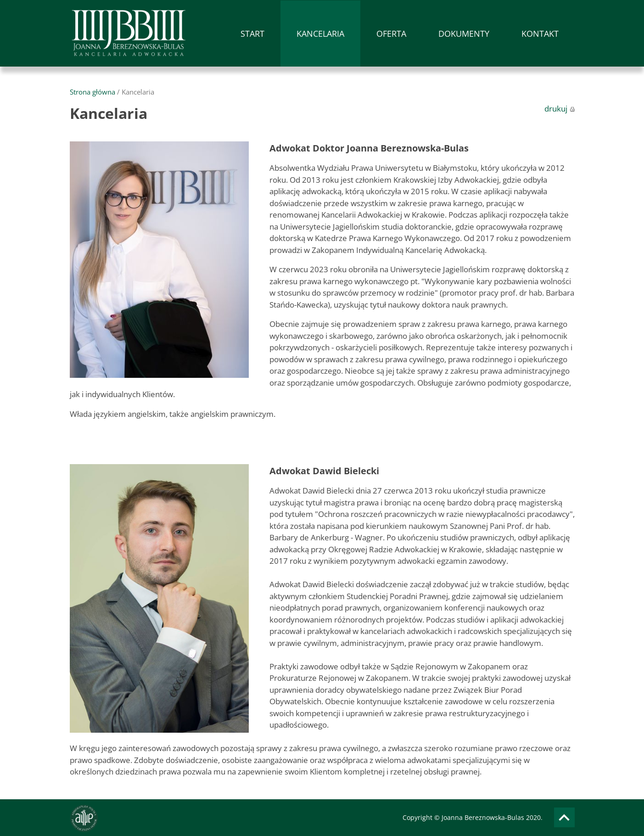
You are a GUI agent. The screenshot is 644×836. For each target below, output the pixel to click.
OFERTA (391, 34)
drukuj (560, 109)
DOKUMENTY (464, 34)
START (252, 34)
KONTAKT (540, 34)
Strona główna (92, 92)
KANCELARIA (320, 34)
